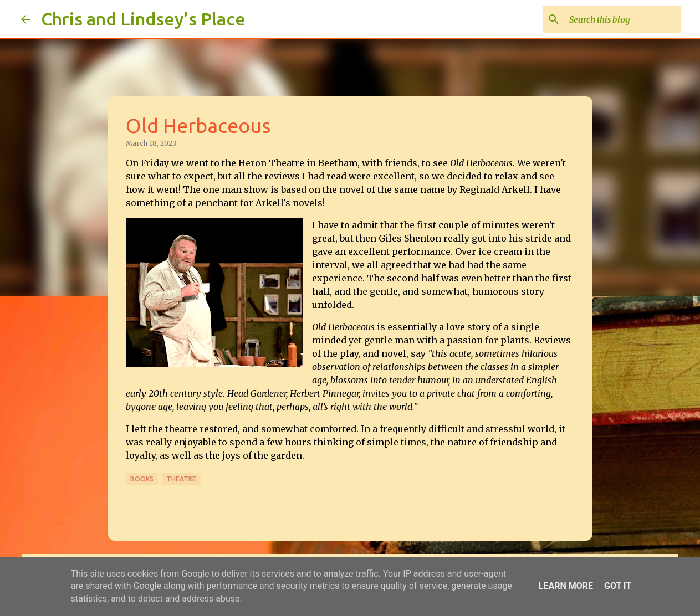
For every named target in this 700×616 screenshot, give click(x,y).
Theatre (181, 479)
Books (142, 479)
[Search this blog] (623, 19)
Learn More (566, 586)
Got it (618, 586)
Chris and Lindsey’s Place (143, 19)
